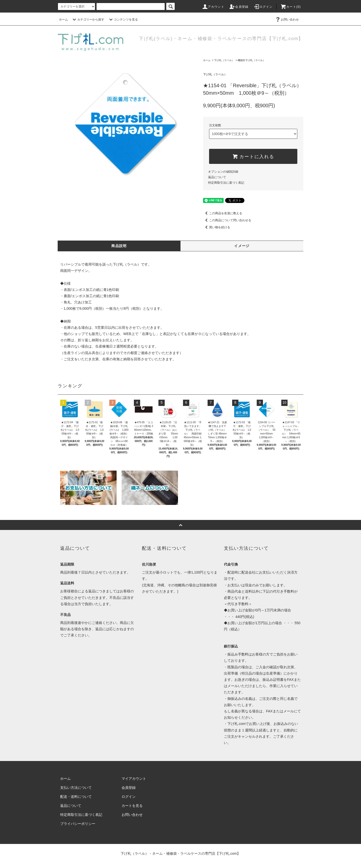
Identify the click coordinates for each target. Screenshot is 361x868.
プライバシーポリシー (78, 824)
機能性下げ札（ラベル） (251, 60)
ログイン (263, 7)
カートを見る (132, 806)
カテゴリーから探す (88, 20)
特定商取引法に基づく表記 (226, 183)
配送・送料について (76, 797)
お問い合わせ (287, 20)
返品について (217, 177)
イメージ (242, 246)
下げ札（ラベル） (224, 60)
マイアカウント (134, 779)
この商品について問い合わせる (227, 220)
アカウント (213, 7)
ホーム (63, 20)
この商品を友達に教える (223, 213)
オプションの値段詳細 (223, 172)
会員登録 (239, 7)
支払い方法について (76, 788)
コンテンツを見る (123, 20)
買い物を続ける (217, 227)
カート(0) (291, 7)
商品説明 (119, 246)
